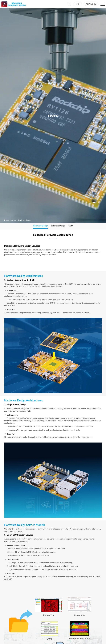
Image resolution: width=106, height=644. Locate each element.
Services (13, 220)
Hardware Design (24, 220)
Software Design (58, 226)
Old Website (91, 4)
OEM (71, 226)
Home (6, 220)
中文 (78, 4)
